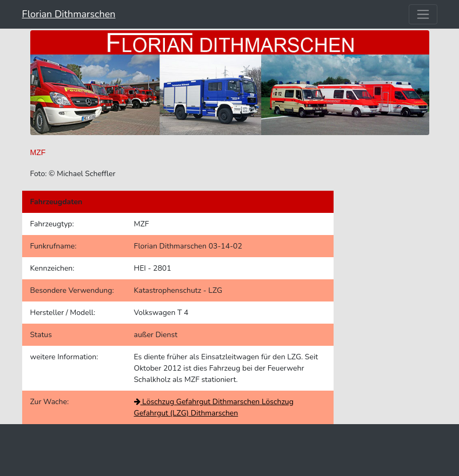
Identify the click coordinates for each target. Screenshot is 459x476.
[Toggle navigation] (423, 14)
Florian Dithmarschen (69, 14)
